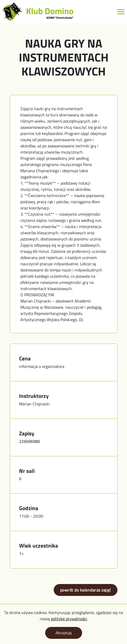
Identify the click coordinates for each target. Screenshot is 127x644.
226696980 (30, 441)
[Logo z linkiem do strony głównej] (38, 12)
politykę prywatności (69, 619)
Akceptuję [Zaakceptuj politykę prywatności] (64, 633)
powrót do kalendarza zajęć (86, 590)
